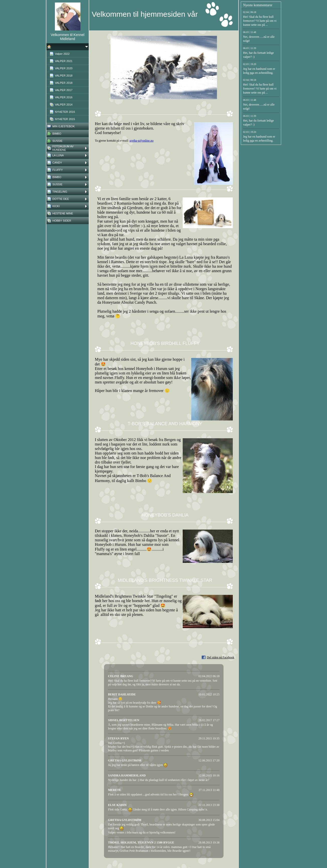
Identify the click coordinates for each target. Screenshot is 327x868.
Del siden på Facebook (221, 657)
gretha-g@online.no (142, 141)
